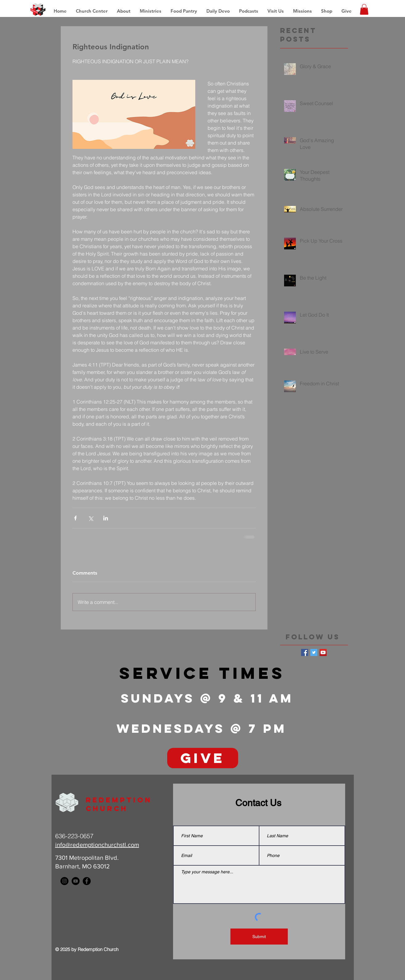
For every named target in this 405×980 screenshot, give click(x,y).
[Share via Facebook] (75, 518)
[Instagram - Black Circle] (64, 881)
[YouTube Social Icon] (323, 652)
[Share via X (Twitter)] (91, 518)
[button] (302, 11)
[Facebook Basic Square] (305, 652)
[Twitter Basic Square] (314, 652)
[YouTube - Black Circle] (76, 881)
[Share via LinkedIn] (106, 518)
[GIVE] (203, 758)
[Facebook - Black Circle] (87, 881)
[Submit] (259, 937)
